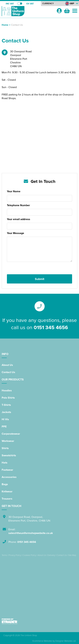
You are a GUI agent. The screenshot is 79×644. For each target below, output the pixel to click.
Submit (40, 279)
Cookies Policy (29, 555)
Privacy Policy (15, 555)
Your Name (14, 191)
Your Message (15, 233)
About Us (7, 365)
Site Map (72, 555)
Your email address (19, 219)
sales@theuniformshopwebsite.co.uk (31, 533)
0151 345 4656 (51, 327)
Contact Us (8, 372)
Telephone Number (18, 205)
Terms (4, 555)
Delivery (51, 555)
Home (5, 25)
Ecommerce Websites (42, 641)
